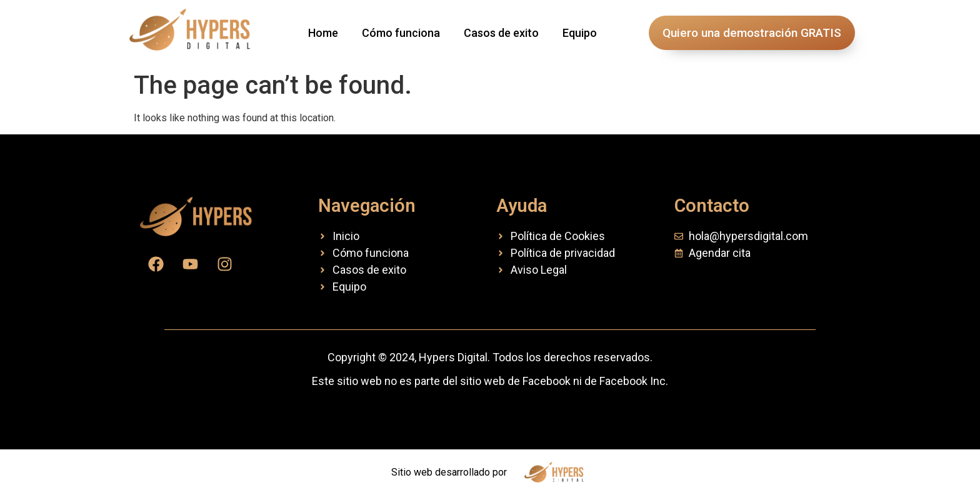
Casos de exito (501, 33)
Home (323, 33)
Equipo (580, 33)
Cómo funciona (401, 33)
